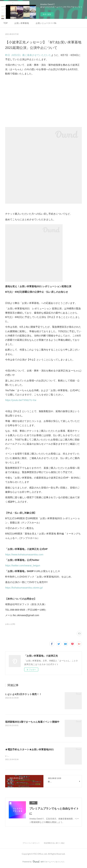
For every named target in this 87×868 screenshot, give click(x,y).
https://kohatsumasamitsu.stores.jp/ (24, 588)
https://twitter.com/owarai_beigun (23, 566)
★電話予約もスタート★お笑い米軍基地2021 (29, 749)
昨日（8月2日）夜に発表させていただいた (28, 55)
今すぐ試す (47, 14)
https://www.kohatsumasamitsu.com (24, 555)
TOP (5, 23)
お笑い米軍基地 (22, 23)
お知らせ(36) (10, 624)
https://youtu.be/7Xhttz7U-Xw (21, 400)
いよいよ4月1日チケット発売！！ (23, 694)
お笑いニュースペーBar (46, 23)
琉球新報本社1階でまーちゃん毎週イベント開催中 (32, 722)
